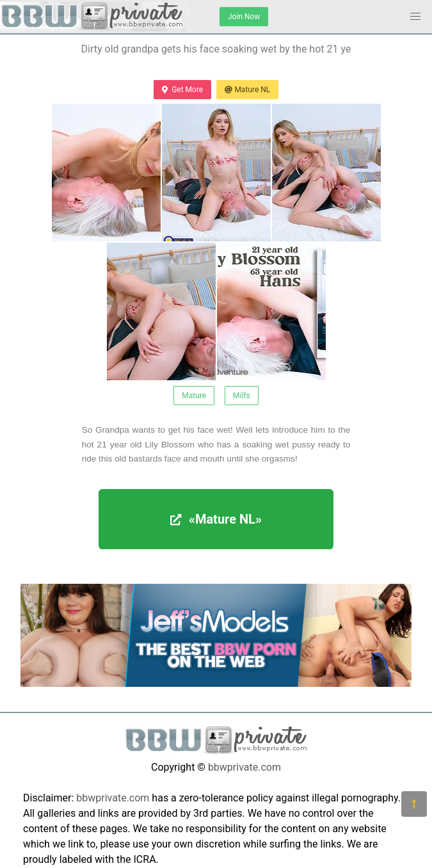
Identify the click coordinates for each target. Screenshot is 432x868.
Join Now (244, 17)
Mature (194, 396)
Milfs (242, 396)
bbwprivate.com (244, 767)
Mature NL (247, 90)
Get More (182, 90)
